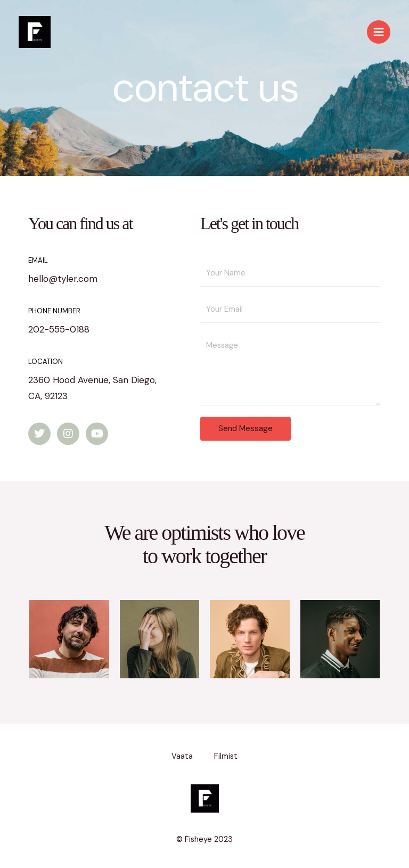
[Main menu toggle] (379, 32)
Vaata (182, 756)
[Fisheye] (35, 32)
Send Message (246, 428)
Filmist (226, 756)
